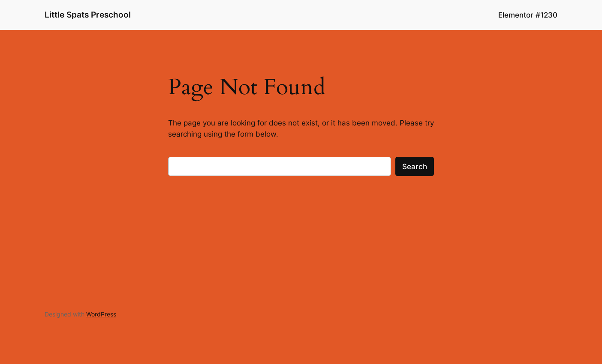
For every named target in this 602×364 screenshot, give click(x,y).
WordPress (101, 314)
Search (415, 167)
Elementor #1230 (528, 15)
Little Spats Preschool (88, 15)
